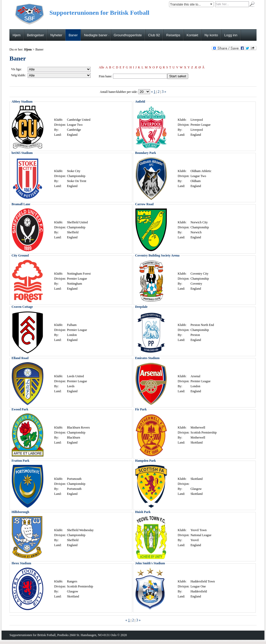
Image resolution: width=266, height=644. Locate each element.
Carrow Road (144, 204)
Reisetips (173, 35)
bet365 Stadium (22, 153)
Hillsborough (20, 512)
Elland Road (20, 358)
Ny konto (211, 35)
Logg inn (231, 35)
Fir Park (141, 409)
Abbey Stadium (22, 102)
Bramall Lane (21, 204)
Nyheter (56, 35)
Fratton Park (21, 461)
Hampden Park (145, 461)
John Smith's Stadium (150, 563)
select (212, 4)
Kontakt (192, 35)
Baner (73, 35)
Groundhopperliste (128, 35)
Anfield (140, 102)
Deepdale (141, 307)
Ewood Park (20, 409)
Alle (102, 67)
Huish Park (143, 512)
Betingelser (35, 35)
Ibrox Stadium (21, 563)
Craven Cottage (22, 307)
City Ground (20, 255)
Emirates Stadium (147, 358)
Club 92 (154, 35)
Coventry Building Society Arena (157, 255)
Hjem (17, 35)
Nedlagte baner (97, 35)
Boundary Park (146, 153)
